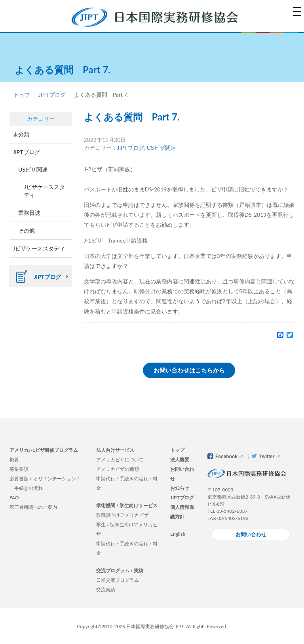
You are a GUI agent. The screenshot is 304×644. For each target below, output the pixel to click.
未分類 (21, 134)
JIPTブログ (52, 95)
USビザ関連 (161, 148)
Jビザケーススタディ (44, 191)
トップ (22, 95)
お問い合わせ (251, 534)
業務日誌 (29, 213)
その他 (27, 230)
